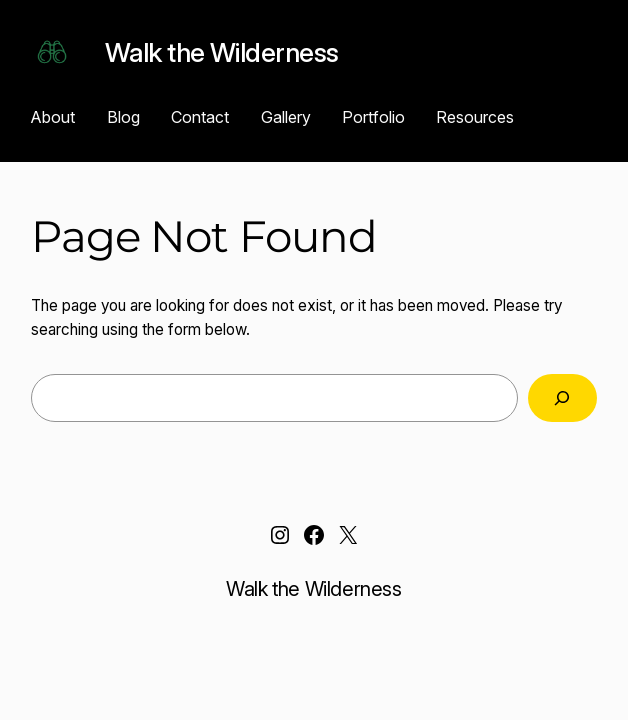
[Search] (562, 398)
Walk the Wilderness (222, 52)
